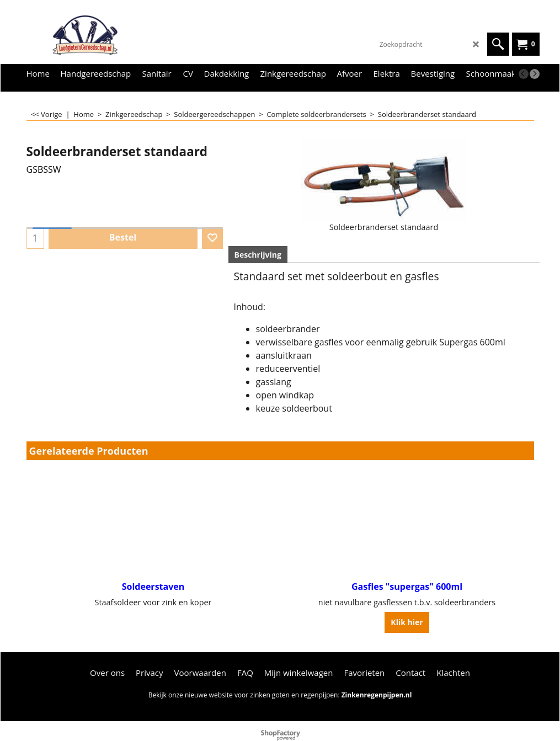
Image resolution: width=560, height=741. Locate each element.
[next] (535, 74)
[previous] (524, 74)
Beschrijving (258, 255)
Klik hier (407, 622)
